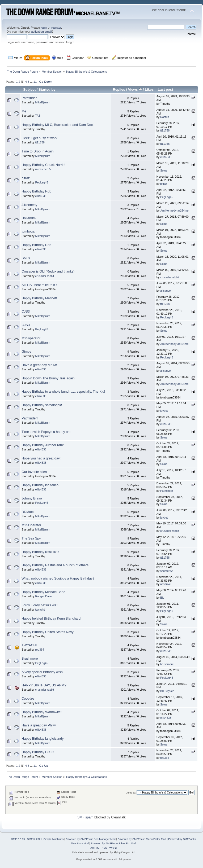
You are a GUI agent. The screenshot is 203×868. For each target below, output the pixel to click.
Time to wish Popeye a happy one (46, 432)
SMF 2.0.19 (18, 839)
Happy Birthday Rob (36, 191)
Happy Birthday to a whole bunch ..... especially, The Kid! (63, 392)
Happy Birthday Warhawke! (42, 712)
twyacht (40, 610)
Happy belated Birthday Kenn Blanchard (51, 619)
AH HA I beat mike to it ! (39, 285)
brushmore (167, 664)
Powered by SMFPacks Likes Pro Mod (113, 843)
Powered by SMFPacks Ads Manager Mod (90, 839)
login (44, 28)
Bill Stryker (167, 691)
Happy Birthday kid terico (40, 485)
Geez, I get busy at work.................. (48, 138)
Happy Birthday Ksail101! (40, 552)
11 (35, 82)
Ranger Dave (44, 596)
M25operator (31, 338)
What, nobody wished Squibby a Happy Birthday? (58, 578)
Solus (164, 170)
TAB (38, 116)
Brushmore (30, 659)
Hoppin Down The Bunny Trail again (48, 378)
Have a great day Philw (39, 725)
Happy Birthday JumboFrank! (43, 445)
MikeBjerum (43, 102)
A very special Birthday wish (42, 672)
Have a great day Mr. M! (39, 365)
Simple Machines (53, 839)
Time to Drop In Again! (38, 151)
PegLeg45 (42, 182)
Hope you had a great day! (41, 458)
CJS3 (26, 312)
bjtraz (26, 178)
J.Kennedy (29, 205)
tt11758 (165, 130)
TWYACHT (30, 645)
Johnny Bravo (32, 498)
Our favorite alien (34, 472)
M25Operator (31, 525)
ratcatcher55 (43, 169)
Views (135, 89)
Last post (165, 89)
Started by (47, 89)
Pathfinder (29, 98)
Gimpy (26, 352)
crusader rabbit (45, 276)
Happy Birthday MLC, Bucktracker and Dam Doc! (58, 125)
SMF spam (85, 817)
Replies (119, 89)
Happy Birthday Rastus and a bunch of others (55, 565)
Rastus (165, 117)
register (56, 28)
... (32, 82)
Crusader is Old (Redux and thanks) (48, 271)
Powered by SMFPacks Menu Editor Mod (142, 839)
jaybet (164, 411)
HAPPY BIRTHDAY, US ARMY (44, 685)
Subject (29, 89)
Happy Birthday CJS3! (38, 752)
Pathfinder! (29, 418)
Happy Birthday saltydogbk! (42, 405)
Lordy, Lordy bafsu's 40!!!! (40, 605)
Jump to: (131, 793)
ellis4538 (166, 157)
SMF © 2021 (35, 839)
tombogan (29, 231)
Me (24, 111)
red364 (40, 650)
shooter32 (166, 571)
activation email (41, 32)
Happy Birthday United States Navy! (48, 632)
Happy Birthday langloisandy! (43, 739)
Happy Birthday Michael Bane (43, 592)
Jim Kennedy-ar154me (174, 211)
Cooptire (28, 699)
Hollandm (29, 218)
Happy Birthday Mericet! (39, 298)
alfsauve (165, 291)
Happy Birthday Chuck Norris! (43, 165)
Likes (149, 89)
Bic (162, 598)
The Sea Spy (31, 538)
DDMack (28, 512)
